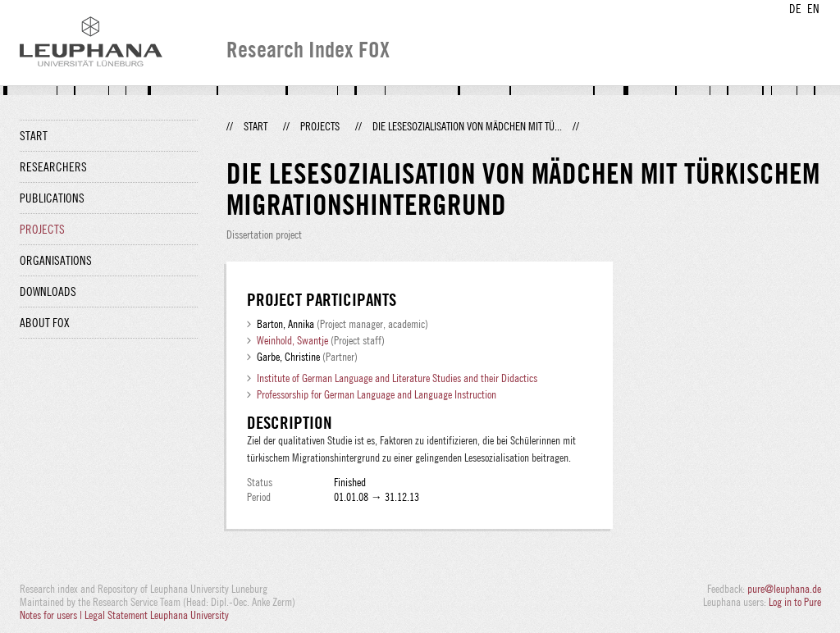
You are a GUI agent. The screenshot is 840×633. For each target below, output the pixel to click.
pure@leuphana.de (784, 589)
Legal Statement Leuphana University (157, 615)
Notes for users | (52, 615)
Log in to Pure (795, 602)
